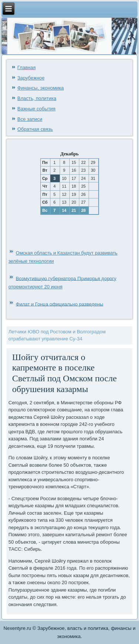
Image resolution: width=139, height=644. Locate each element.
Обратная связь (35, 129)
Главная (27, 67)
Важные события (37, 109)
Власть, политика (37, 98)
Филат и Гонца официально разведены (60, 304)
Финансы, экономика (41, 88)
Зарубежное (31, 78)
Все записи (30, 119)
